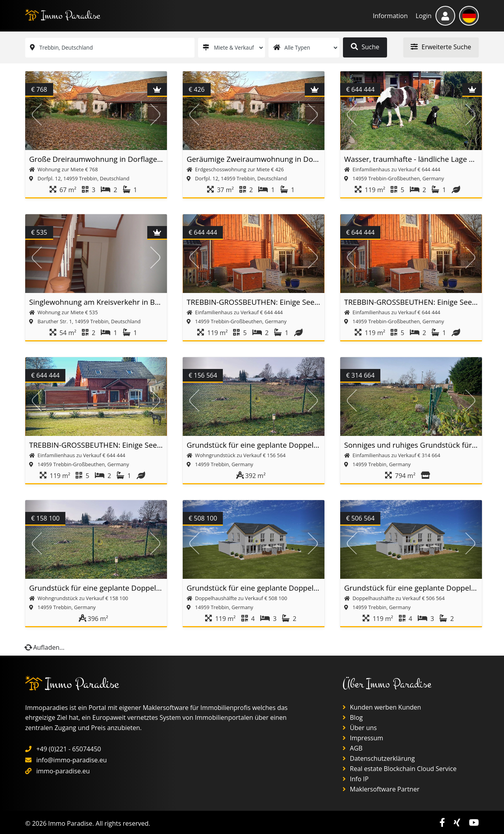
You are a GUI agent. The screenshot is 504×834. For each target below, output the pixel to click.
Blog (353, 717)
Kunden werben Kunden (382, 707)
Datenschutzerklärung (379, 758)
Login (423, 16)
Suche (365, 47)
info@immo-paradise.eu (71, 760)
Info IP (356, 779)
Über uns (360, 728)
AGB (352, 748)
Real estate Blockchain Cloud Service (399, 769)
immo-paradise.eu (63, 771)
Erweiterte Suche (441, 47)
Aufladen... (45, 647)
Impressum (363, 738)
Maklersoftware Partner (381, 789)
